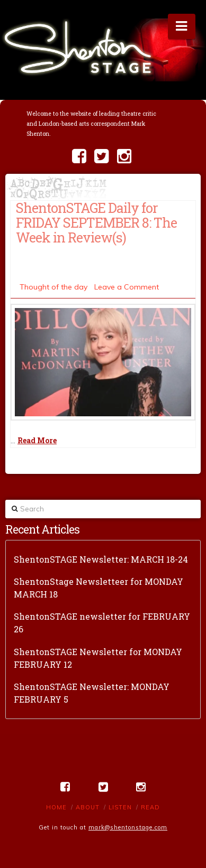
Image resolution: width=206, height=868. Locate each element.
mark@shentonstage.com (128, 827)
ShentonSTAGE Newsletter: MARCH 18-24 (101, 559)
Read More (37, 440)
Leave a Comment (127, 287)
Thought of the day (53, 287)
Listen (120, 807)
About (88, 807)
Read (150, 807)
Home (56, 807)
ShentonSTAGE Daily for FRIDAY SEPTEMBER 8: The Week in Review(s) (96, 222)
